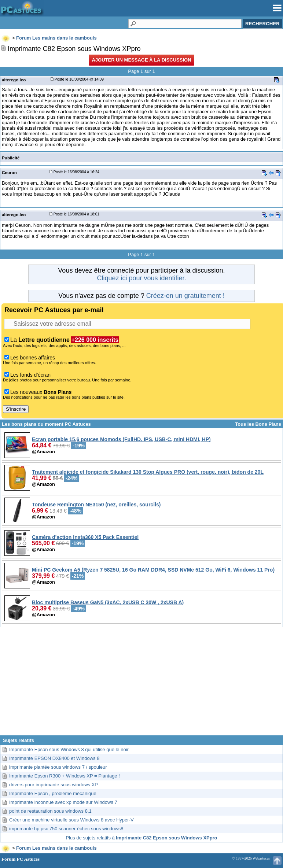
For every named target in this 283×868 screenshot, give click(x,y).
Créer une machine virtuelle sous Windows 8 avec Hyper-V (71, 820)
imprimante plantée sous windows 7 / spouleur (58, 767)
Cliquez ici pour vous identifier (140, 278)
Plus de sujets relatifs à (141, 838)
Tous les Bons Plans (258, 424)
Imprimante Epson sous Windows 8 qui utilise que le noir (69, 749)
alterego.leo (14, 80)
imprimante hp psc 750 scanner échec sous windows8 (66, 829)
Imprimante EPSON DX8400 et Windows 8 (54, 758)
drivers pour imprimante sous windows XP (54, 785)
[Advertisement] (141, 684)
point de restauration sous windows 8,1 (50, 811)
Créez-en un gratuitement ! (185, 296)
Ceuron (9, 172)
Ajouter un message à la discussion (141, 60)
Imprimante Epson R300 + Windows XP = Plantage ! (65, 776)
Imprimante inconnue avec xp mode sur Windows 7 (63, 802)
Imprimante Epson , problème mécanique (53, 793)
